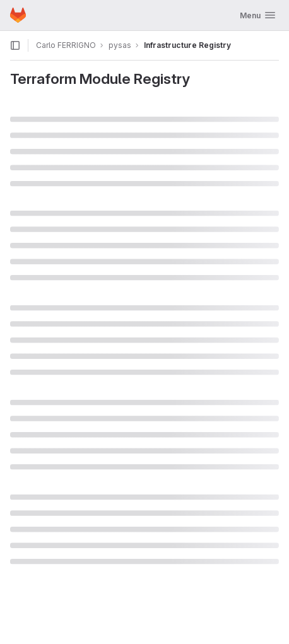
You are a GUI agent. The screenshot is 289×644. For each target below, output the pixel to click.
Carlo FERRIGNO (66, 45)
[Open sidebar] (15, 45)
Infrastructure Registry (187, 45)
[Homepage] (18, 15)
